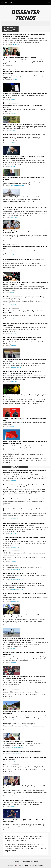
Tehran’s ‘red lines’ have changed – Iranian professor (19, 58)
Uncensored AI (17, 862)
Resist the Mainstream (16, 753)
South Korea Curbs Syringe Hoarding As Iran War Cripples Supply (23, 767)
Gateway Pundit (14, 761)
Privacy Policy (39, 865)
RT (13, 66)
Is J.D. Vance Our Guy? (10, 565)
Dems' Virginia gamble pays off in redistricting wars (19, 724)
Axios (12, 505)
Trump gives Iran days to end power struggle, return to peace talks (24, 499)
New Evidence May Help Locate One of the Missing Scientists (22, 751)
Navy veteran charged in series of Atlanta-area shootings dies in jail (24, 124)
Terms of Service (29, 865)
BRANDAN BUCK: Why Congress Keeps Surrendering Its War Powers (24, 135)
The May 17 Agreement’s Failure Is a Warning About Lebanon (22, 583)
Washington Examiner (16, 367)
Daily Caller (13, 143)
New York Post (16, 44)
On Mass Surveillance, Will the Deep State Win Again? (20, 573)
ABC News (13, 131)
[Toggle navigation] (49, 3)
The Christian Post (15, 519)
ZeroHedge (15, 80)
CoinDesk (13, 99)
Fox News (13, 166)
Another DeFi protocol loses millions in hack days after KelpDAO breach (25, 93)
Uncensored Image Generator (30, 862)
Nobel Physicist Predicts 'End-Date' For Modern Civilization (21, 692)
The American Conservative (17, 569)
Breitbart (13, 796)
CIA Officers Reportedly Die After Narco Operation (19, 741)
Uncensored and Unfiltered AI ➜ (10, 29)
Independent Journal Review (17, 186)
